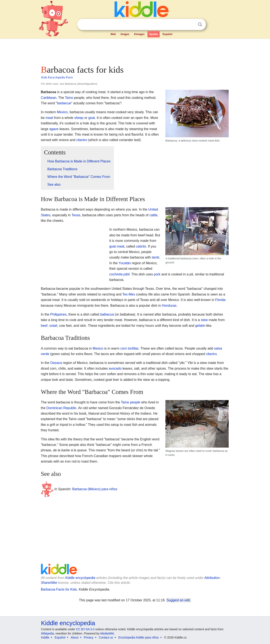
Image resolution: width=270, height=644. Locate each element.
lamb (156, 257)
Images (125, 34)
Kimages (139, 34)
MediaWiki (107, 633)
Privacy (89, 637)
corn (124, 348)
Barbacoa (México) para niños (95, 489)
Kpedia (154, 34)
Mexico (62, 112)
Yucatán (125, 263)
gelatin (200, 326)
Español (167, 34)
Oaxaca (56, 363)
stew (204, 320)
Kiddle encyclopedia (80, 578)
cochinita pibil (119, 274)
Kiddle (45, 637)
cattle (153, 215)
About (75, 637)
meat (49, 118)
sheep (79, 118)
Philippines (58, 314)
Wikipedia (48, 633)
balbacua (107, 314)
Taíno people (131, 402)
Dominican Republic (61, 408)
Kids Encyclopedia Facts (57, 77)
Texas (76, 215)
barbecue (64, 103)
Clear (191, 25)
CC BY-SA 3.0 (85, 629)
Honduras (169, 306)
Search (200, 24)
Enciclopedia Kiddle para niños (138, 637)
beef (44, 326)
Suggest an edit (178, 600)
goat (92, 118)
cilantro (82, 140)
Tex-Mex (129, 294)
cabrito (141, 246)
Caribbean (49, 98)
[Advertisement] (135, 51)
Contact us (106, 637)
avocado (115, 368)
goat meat (117, 246)
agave (54, 129)
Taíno (69, 98)
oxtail (53, 326)
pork (157, 274)
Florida (220, 300)
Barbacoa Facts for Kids (59, 589)
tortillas (133, 348)
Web (113, 34)
